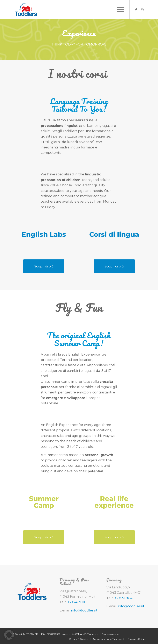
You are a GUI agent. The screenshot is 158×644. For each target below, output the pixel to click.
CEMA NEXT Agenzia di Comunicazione (97, 634)
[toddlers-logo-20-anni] (26, 9)
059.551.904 (123, 598)
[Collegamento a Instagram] (142, 9)
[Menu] (119, 9)
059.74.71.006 (77, 602)
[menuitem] (119, 9)
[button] (9, 635)
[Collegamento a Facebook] (136, 9)
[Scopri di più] (44, 266)
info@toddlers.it (84, 610)
